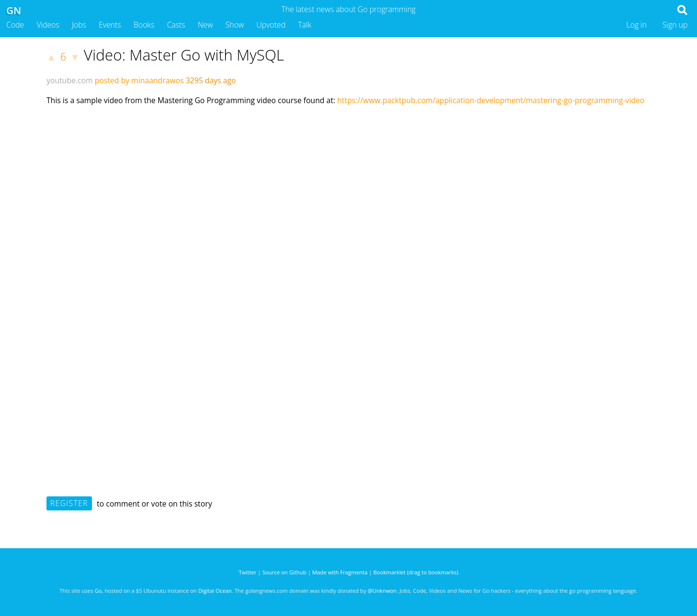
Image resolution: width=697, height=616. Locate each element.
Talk (305, 25)
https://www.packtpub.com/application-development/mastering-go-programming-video (491, 100)
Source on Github (284, 572)
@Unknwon (382, 591)
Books (144, 25)
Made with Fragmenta (340, 572)
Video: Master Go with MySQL (184, 55)
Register (69, 503)
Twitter (248, 572)
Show (235, 25)
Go (98, 591)
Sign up (675, 25)
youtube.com (70, 80)
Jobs (79, 25)
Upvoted (271, 25)
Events (110, 25)
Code (15, 25)
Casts (176, 25)
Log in (636, 25)
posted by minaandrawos (139, 80)
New (205, 25)
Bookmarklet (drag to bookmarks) (416, 572)
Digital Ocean (215, 591)
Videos (48, 25)
